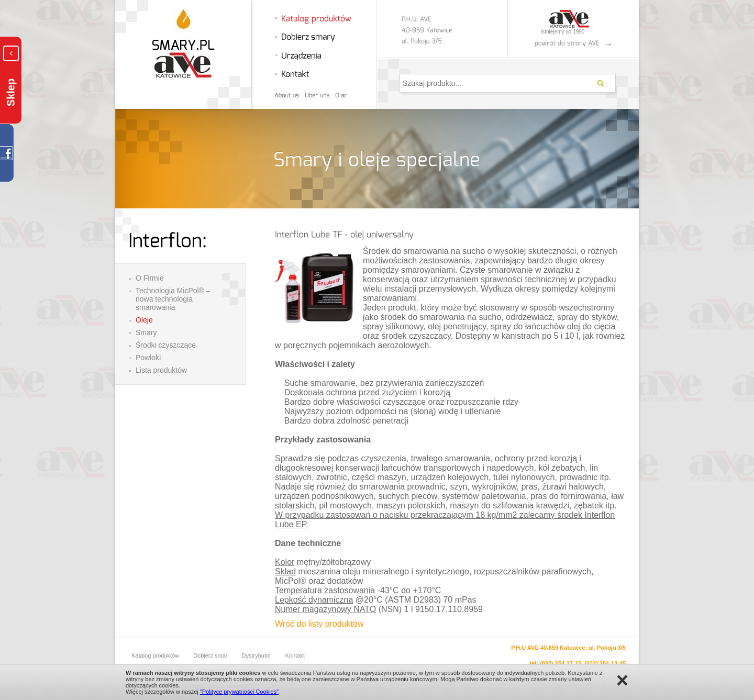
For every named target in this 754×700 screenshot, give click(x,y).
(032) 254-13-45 (605, 663)
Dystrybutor (257, 655)
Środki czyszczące (166, 345)
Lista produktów (161, 370)
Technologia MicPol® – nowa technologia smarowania (173, 299)
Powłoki (148, 358)
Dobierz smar (210, 655)
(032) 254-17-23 (561, 663)
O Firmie (150, 278)
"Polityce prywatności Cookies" (239, 692)
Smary (146, 332)
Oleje (144, 320)
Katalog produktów (155, 655)
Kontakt (295, 655)
